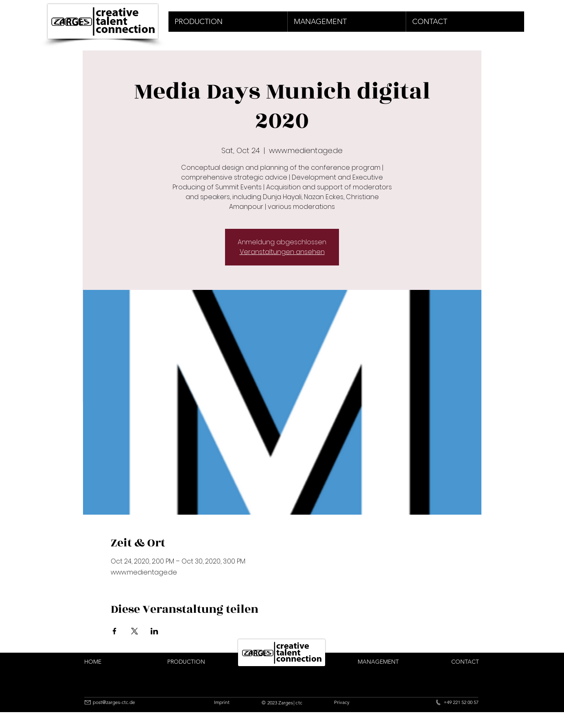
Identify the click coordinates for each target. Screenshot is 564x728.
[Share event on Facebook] (115, 631)
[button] (228, 22)
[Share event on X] (134, 631)
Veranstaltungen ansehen (282, 252)
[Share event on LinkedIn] (154, 631)
